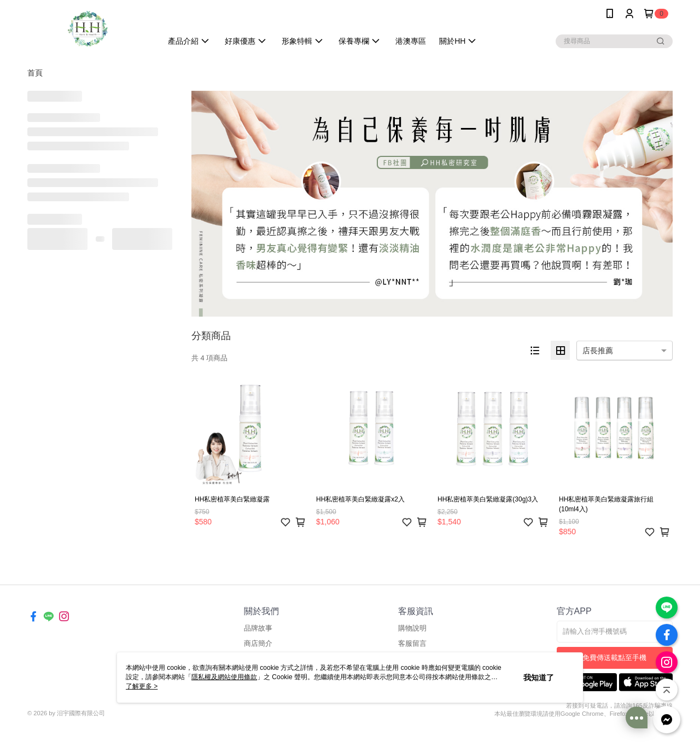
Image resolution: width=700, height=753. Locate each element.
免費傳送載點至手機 (614, 658)
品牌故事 (258, 628)
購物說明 (412, 628)
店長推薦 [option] (598, 351)
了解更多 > (142, 686)
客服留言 (412, 643)
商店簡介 (258, 643)
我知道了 (539, 678)
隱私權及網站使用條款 (224, 677)
